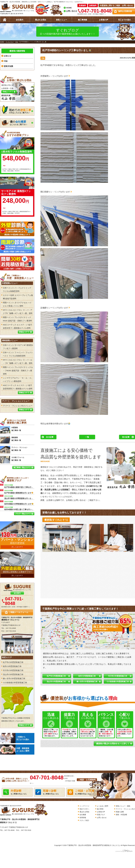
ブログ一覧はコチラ (23, 514)
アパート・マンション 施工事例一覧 (14, 450)
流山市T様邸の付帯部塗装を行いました (19, 497)
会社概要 (83, 815)
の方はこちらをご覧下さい (17, 111)
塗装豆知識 (8, 66)
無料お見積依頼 (125, 11)
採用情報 (83, 818)
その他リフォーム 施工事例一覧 (12, 460)
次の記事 (50, 437)
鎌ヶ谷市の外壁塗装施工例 (87, 681)
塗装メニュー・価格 (123, 806)
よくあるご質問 (103, 806)
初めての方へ (84, 809)
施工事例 (100, 809)
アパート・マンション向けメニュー (18, 406)
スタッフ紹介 (84, 820)
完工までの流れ (125, 20)
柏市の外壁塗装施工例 (87, 676)
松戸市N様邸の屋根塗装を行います (19, 492)
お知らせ (7, 56)
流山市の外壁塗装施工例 (56, 681)
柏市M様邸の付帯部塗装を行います (19, 503)
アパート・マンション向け (125, 809)
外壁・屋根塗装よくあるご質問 (15, 749)
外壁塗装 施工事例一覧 (10, 430)
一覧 (87, 437)
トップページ (84, 806)
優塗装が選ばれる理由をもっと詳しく (113, 744)
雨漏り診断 (120, 812)
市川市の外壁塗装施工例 (118, 676)
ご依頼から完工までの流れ (15, 738)
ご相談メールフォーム (18, 612)
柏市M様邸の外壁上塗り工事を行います (19, 508)
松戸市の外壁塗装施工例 (56, 676)
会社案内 (20, 20)
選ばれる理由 (40, 20)
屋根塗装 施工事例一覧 (10, 440)
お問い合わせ (72, 11)
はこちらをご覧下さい (14, 123)
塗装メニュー (61, 20)
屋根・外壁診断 (121, 815)
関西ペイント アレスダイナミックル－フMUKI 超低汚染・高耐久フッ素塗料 (18, 371)
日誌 (43, 58)
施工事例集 (83, 20)
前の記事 (126, 437)
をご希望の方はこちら (17, 792)
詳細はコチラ (24, 332)
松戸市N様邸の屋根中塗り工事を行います (19, 486)
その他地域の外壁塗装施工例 (118, 681)
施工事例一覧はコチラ (22, 467)
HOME (69, 8)
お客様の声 (104, 20)
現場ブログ (101, 815)
